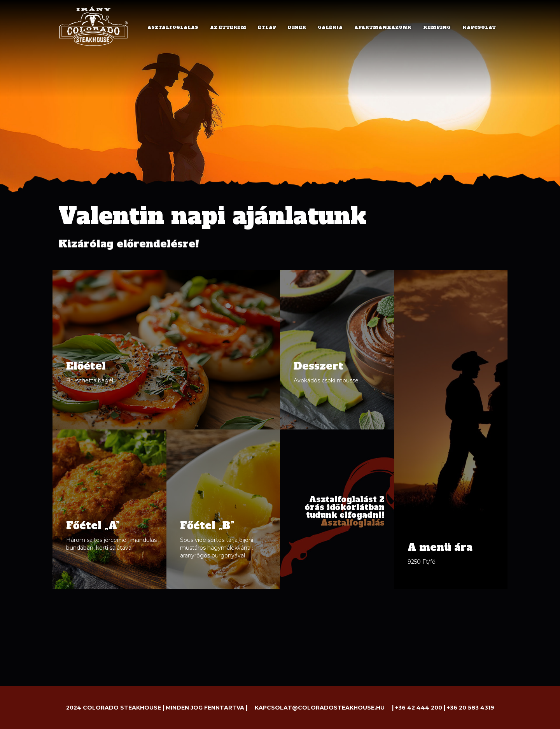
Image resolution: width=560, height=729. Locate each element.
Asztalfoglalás (353, 523)
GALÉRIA (330, 27)
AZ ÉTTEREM (228, 27)
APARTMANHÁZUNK (383, 27)
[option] (280, 136)
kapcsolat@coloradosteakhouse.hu (320, 708)
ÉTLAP (267, 27)
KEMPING (437, 27)
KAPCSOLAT (479, 27)
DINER (297, 27)
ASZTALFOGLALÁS (173, 27)
